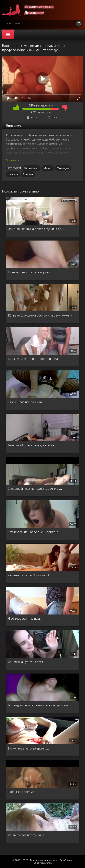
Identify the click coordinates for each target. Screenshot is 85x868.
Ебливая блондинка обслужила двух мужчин (40, 315)
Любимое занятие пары (25, 618)
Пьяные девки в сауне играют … (31, 272)
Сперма (28, 174)
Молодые (63, 168)
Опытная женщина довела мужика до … (36, 229)
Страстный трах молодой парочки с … (35, 488)
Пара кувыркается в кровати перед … (35, 359)
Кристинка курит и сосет (25, 662)
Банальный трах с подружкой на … (33, 445)
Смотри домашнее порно (31, 10)
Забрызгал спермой (22, 792)
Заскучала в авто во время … (28, 748)
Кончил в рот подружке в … (28, 835)
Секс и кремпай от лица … (26, 402)
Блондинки (31, 168)
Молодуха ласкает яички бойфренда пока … (40, 705)
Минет (48, 168)
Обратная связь (43, 863)
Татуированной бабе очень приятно (33, 532)
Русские (13, 174)
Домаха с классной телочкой (29, 575)
